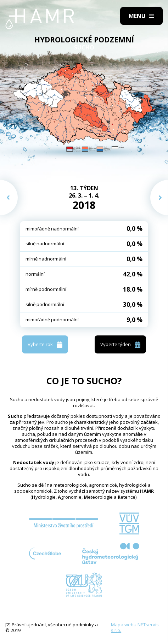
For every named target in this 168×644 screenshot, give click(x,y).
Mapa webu (124, 625)
